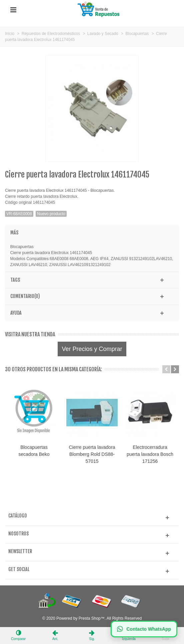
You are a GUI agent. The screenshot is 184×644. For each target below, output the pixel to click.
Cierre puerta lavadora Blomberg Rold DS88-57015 (92, 454)
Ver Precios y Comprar (92, 349)
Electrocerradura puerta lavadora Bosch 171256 (150, 454)
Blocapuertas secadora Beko (34, 451)
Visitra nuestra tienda (30, 334)
